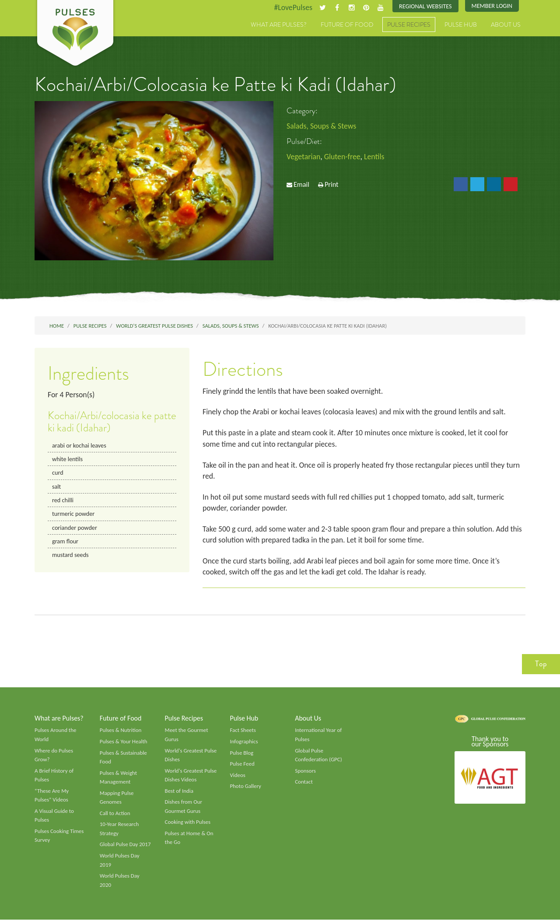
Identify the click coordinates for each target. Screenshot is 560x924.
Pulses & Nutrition (121, 733)
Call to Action (115, 817)
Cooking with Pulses (188, 826)
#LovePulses (292, 7)
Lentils (376, 157)
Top (541, 666)
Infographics (244, 744)
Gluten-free (343, 157)
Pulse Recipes (409, 25)
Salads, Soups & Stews (322, 126)
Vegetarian (304, 157)
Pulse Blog (242, 756)
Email (301, 185)
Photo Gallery (245, 790)
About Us (506, 25)
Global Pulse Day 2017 (126, 848)
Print (332, 185)
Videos (238, 778)
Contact (304, 785)
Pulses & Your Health (124, 744)
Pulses (75, 34)
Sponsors (305, 774)
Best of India (179, 794)
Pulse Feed (242, 767)
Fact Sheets (243, 733)
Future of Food (347, 25)
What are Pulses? (279, 25)
